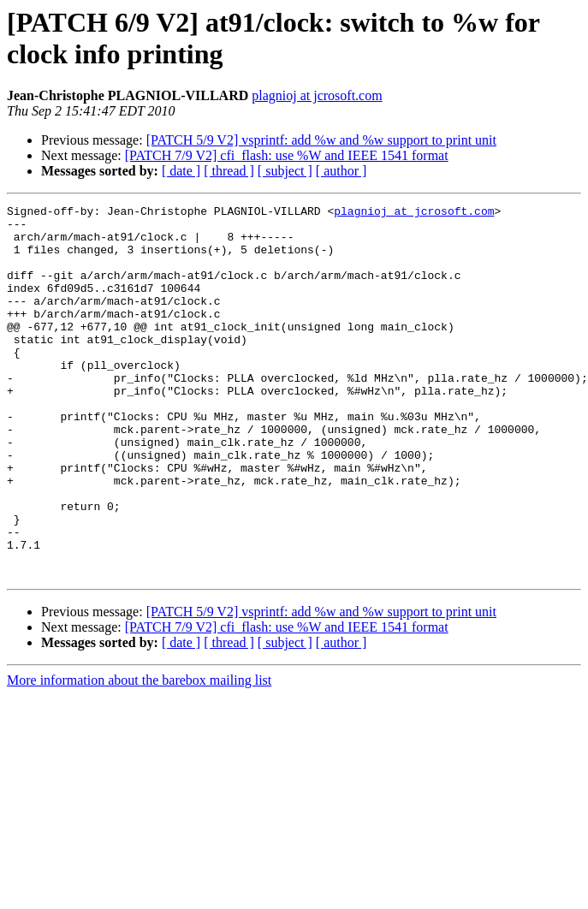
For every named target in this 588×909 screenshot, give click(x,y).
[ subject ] (285, 171)
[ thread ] (229, 171)
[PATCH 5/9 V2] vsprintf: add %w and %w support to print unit (321, 140)
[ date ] (181, 171)
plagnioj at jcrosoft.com (317, 95)
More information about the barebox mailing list (139, 755)
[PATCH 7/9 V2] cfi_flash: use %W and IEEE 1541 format (287, 155)
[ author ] (342, 171)
